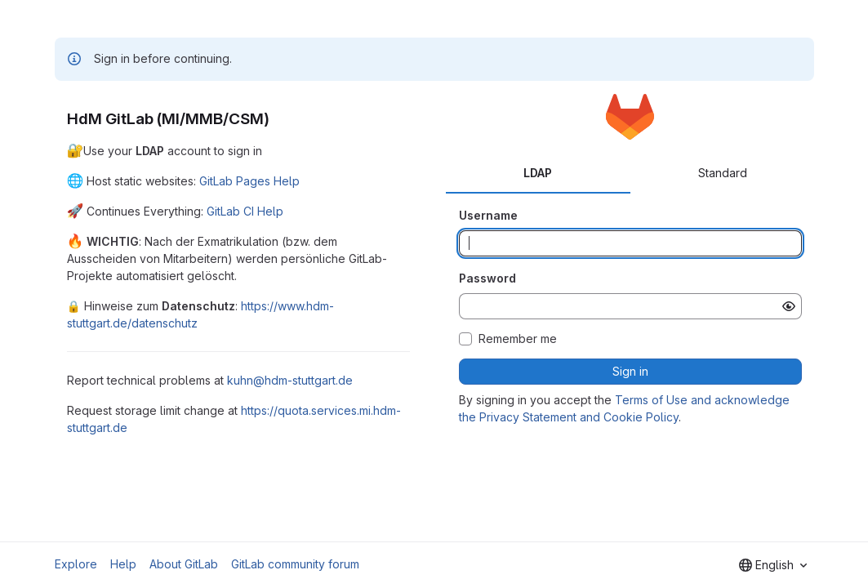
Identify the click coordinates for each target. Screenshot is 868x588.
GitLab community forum (295, 564)
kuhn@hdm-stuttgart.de (290, 380)
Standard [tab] (723, 173)
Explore (76, 564)
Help (123, 564)
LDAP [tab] (538, 173)
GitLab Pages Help (249, 181)
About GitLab (184, 564)
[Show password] (789, 306)
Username (488, 215)
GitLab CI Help (245, 211)
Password (487, 278)
